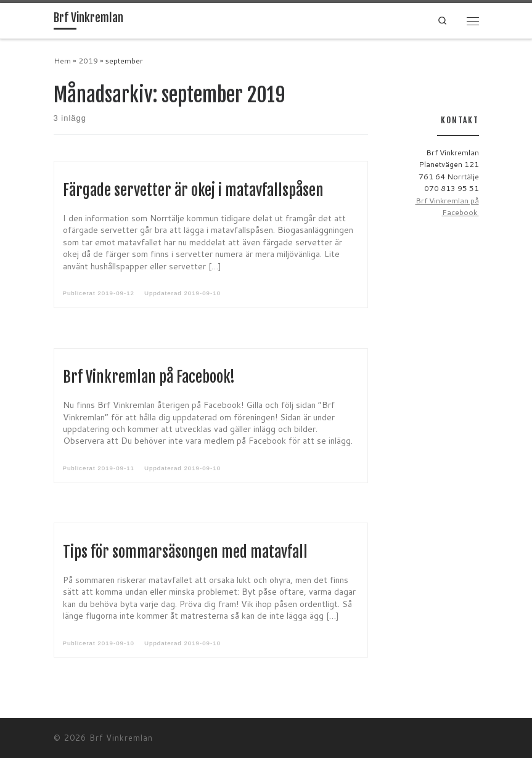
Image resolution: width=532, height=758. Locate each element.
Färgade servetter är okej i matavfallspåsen (193, 190)
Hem (62, 61)
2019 (88, 61)
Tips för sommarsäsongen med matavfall (185, 552)
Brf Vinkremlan (121, 738)
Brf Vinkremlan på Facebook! (149, 377)
